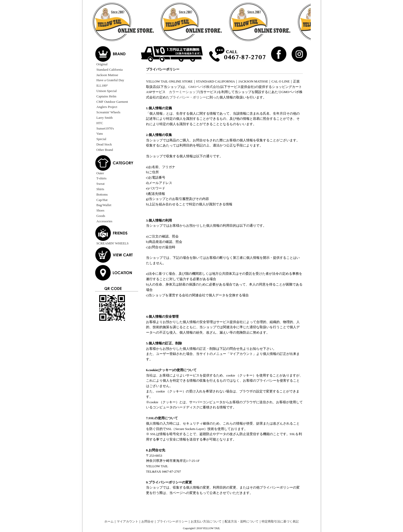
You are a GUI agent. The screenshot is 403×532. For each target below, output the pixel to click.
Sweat (100, 184)
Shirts (100, 189)
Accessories (104, 221)
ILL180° (102, 85)
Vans (100, 134)
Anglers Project (107, 107)
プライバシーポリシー (172, 522)
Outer (100, 173)
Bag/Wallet (104, 205)
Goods (101, 216)
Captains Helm (106, 96)
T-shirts (101, 178)
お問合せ (148, 522)
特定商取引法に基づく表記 (280, 522)
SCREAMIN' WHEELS (112, 243)
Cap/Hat (102, 200)
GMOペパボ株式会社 (204, 87)
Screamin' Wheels (108, 112)
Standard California (109, 70)
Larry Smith (104, 118)
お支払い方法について (206, 522)
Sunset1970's (105, 128)
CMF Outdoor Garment (112, 102)
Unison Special (107, 91)
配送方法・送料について (242, 522)
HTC (100, 123)
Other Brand (105, 150)
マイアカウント (127, 522)
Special (101, 139)
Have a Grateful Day (110, 80)
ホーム (109, 522)
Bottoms (102, 194)
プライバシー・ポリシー (188, 97)
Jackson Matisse (107, 75)
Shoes (100, 210)
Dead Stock (104, 144)
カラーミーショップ (184, 92)
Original (102, 64)
